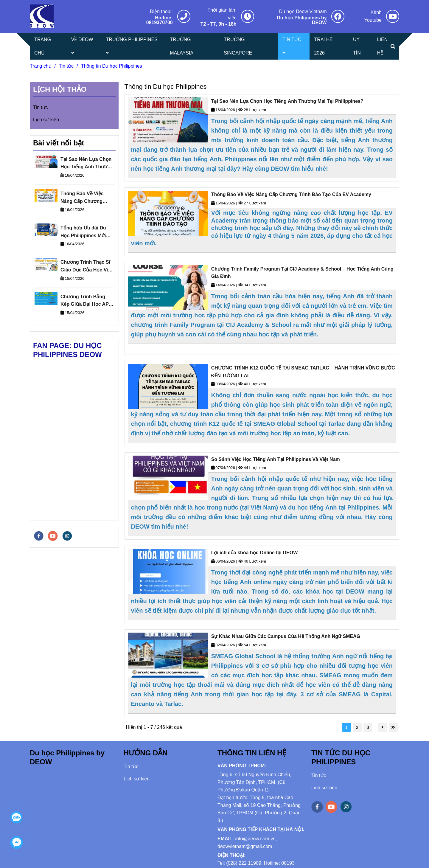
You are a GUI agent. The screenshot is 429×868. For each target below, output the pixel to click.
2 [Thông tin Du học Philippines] (357, 727)
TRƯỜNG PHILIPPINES (132, 46)
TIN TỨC (292, 46)
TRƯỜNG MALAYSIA (182, 46)
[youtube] (53, 536)
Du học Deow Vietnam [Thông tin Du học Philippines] (303, 11)
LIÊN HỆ (383, 46)
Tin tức (41, 107)
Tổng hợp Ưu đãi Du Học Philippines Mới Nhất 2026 (83, 232)
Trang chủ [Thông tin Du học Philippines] (41, 66)
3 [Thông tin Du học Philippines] (368, 727)
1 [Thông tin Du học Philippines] (346, 727)
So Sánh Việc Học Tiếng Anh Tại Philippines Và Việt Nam (276, 459)
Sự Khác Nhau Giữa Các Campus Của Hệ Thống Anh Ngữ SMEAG (286, 636)
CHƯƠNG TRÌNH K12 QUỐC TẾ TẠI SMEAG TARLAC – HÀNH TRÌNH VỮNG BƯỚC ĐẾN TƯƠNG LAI (303, 372)
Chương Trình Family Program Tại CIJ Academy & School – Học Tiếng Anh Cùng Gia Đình (302, 273)
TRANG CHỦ (43, 46)
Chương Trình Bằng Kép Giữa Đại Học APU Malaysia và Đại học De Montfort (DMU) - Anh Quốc (87, 301)
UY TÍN (357, 46)
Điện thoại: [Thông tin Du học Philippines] (161, 11)
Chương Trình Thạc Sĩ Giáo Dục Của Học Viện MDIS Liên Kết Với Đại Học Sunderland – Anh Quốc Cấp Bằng (87, 267)
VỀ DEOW (82, 46)
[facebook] (39, 536)
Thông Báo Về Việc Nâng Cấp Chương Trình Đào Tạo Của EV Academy (291, 194)
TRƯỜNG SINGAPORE (238, 46)
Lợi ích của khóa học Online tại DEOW (255, 553)
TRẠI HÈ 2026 (323, 46)
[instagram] (67, 536)
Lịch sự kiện (46, 120)
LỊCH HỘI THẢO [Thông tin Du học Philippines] (60, 89)
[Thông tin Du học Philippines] (42, 16)
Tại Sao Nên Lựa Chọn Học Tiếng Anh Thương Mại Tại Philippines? (287, 101)
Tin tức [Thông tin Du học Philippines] (66, 66)
